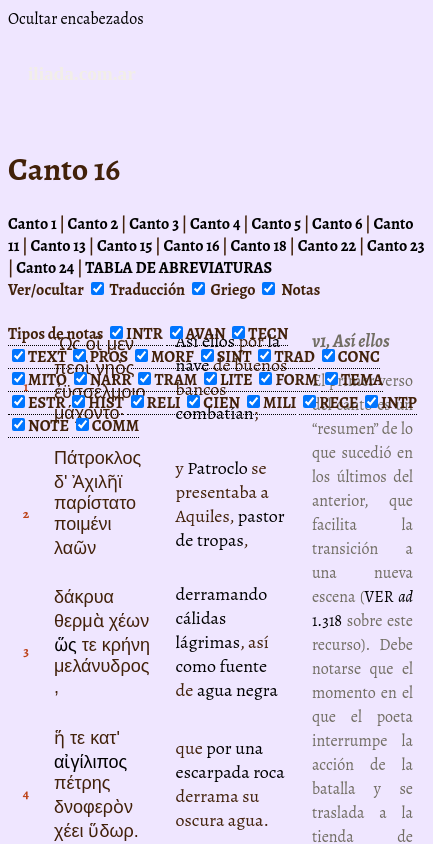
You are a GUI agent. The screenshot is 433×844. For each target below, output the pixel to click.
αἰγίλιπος (90, 762)
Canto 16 (191, 246)
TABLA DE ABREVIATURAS (178, 268)
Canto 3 (154, 224)
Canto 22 (327, 246)
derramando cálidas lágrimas (222, 618)
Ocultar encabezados (76, 19)
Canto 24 (45, 268)
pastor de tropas (230, 528)
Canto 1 (32, 224)
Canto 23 (396, 246)
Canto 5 (276, 224)
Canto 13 (58, 246)
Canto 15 (125, 246)
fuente (243, 666)
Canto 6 (337, 224)
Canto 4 (215, 224)
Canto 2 (93, 224)
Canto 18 (258, 246)
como (196, 666)
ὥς (65, 645)
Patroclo (217, 468)
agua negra (237, 690)
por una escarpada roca (230, 760)
